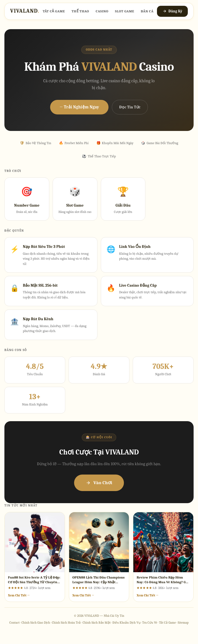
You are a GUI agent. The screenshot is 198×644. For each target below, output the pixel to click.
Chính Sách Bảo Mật (97, 623)
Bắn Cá (147, 11)
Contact (14, 623)
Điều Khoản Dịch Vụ (126, 623)
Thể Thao (80, 11)
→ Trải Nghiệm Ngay (79, 107)
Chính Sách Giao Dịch (36, 623)
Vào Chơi (99, 483)
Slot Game (125, 11)
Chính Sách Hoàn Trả (66, 623)
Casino (102, 11)
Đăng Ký (172, 11)
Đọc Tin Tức (130, 107)
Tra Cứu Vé (150, 623)
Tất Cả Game (54, 11)
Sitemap (183, 623)
